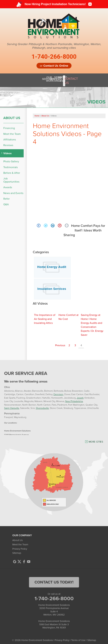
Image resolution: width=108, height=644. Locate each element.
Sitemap (17, 550)
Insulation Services (52, 286)
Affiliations (10, 137)
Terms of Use (78, 637)
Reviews (8, 142)
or (54, 66)
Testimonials (10, 164)
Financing (9, 125)
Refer (6, 196)
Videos (7, 150)
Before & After (12, 170)
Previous (60, 342)
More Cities (96, 439)
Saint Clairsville (12, 405)
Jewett (80, 395)
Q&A (6, 202)
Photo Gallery (11, 159)
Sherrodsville (42, 405)
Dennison (58, 391)
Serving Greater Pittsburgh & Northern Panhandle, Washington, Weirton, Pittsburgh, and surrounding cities (54, 46)
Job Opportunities (11, 177)
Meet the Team (12, 131)
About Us (12, 115)
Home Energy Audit (52, 264)
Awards (8, 184)
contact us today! (54, 579)
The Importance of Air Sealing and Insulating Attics (45, 316)
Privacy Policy (20, 546)
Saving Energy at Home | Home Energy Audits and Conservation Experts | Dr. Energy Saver (92, 322)
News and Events (13, 190)
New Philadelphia (74, 398)
